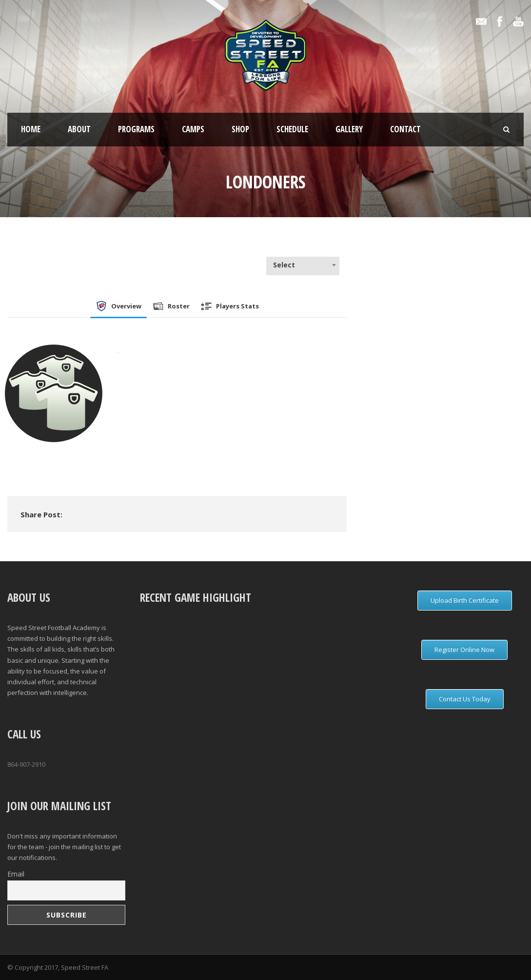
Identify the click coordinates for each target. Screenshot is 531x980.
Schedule (292, 129)
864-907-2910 (26, 764)
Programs (136, 129)
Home (31, 129)
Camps (193, 129)
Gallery (349, 129)
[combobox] (303, 265)
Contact (405, 129)
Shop (240, 129)
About (79, 129)
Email (16, 874)
